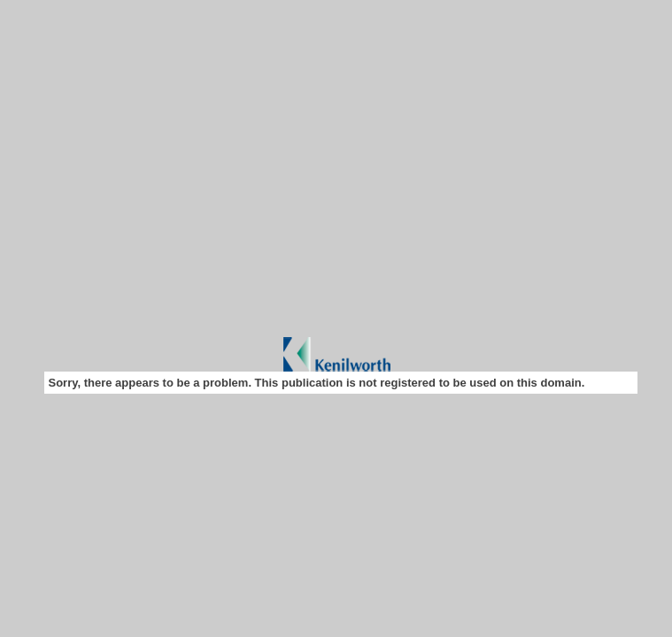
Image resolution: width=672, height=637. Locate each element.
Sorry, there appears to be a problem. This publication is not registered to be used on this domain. (317, 383)
